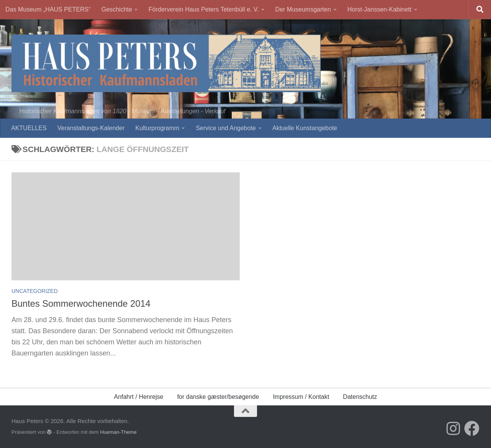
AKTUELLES (29, 128)
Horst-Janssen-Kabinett (380, 9)
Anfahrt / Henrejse (139, 397)
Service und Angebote (226, 128)
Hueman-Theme (118, 432)
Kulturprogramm (157, 128)
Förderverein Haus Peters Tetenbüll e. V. (203, 9)
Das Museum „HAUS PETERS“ (48, 9)
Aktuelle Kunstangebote (305, 128)
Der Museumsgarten (303, 9)
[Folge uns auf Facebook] (472, 428)
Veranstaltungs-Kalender (91, 128)
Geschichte (117, 9)
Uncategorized (35, 291)
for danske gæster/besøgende (218, 397)
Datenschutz (360, 397)
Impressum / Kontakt (301, 397)
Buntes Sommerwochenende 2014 (81, 304)
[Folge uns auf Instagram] (453, 428)
